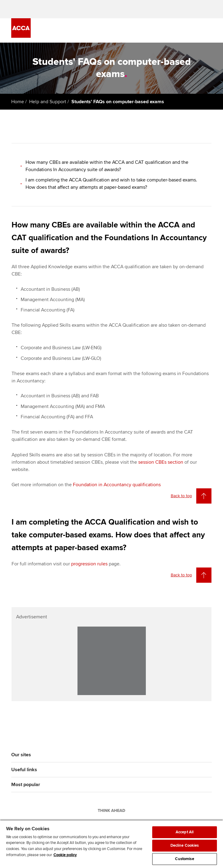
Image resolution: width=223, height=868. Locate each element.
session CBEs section (161, 462)
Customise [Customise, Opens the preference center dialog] (184, 859)
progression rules (89, 564)
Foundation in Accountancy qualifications (117, 485)
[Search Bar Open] (191, 30)
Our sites (21, 755)
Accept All (185, 832)
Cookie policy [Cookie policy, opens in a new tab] (65, 855)
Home (18, 102)
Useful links (24, 770)
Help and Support (48, 102)
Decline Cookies (185, 845)
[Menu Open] (208, 30)
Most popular (26, 785)
